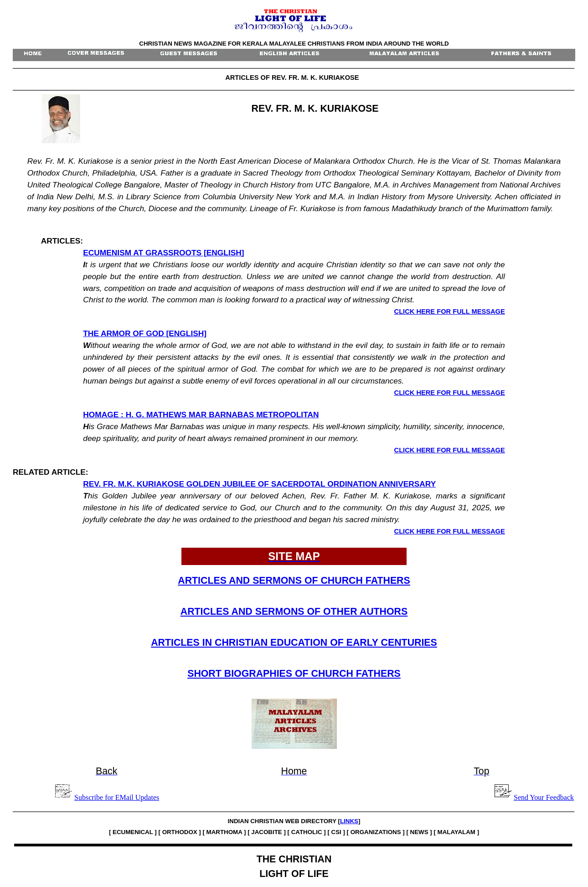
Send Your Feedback (544, 797)
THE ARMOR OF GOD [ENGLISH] (145, 333)
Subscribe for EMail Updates (117, 797)
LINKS (349, 821)
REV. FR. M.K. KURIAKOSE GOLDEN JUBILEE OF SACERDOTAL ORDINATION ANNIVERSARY (259, 484)
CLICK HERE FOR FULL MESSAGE (450, 311)
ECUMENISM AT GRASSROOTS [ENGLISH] (163, 253)
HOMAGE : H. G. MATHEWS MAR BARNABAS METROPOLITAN (201, 415)
